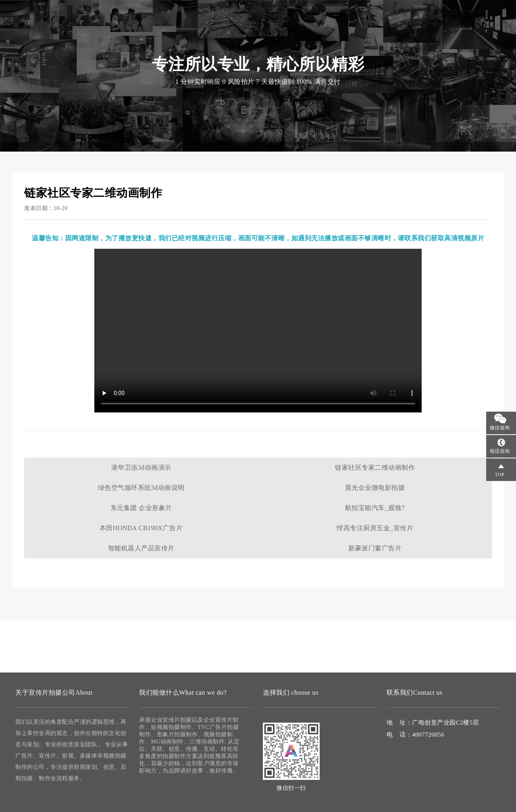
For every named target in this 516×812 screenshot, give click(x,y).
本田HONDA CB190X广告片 (141, 528)
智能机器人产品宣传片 (141, 548)
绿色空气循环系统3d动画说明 (141, 488)
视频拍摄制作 (258, 32)
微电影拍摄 (307, 32)
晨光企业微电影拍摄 (375, 488)
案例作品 (348, 32)
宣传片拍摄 (209, 32)
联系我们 (387, 32)
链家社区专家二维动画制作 (375, 467)
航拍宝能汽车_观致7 (375, 508)
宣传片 (92, 16)
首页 (174, 32)
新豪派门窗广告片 (375, 548)
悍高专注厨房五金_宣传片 (375, 528)
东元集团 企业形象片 (141, 508)
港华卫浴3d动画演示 (141, 467)
